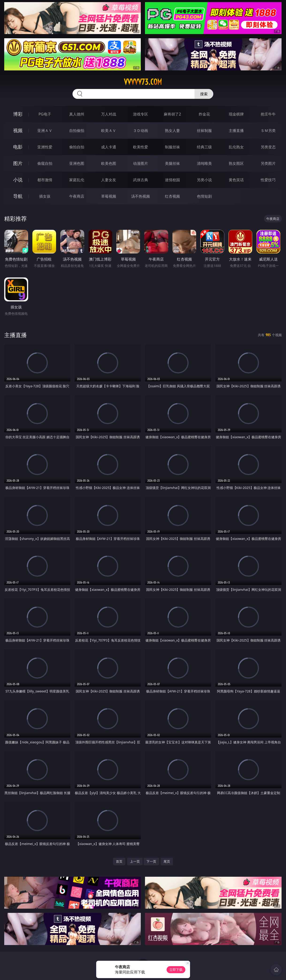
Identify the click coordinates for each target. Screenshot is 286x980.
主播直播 (236, 131)
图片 (18, 163)
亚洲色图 (77, 163)
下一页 (151, 861)
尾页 (167, 861)
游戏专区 (141, 114)
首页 (119, 861)
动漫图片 (141, 163)
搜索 (204, 94)
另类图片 (268, 163)
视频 (18, 130)
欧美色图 (109, 163)
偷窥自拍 (45, 163)
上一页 (135, 861)
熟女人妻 (172, 131)
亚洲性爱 (45, 147)
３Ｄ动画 (141, 131)
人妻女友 (109, 180)
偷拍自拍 (77, 147)
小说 (18, 180)
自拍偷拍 (77, 131)
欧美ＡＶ (109, 131)
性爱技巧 (268, 180)
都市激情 (45, 180)
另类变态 (268, 147)
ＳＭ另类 (268, 131)
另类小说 (204, 180)
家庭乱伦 (77, 180)
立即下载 (176, 970)
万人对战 (109, 114)
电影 (18, 147)
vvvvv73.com (143, 82)
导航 (18, 196)
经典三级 (204, 147)
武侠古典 (141, 180)
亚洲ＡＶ (45, 131)
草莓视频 (109, 196)
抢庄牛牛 (268, 114)
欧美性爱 (141, 147)
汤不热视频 (141, 196)
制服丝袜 (172, 147)
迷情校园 (172, 180)
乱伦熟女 (236, 147)
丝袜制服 (204, 131)
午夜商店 (77, 196)
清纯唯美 (204, 163)
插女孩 (45, 196)
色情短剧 (204, 196)
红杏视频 (172, 196)
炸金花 (204, 114)
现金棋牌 (236, 114)
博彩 (18, 114)
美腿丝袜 (172, 163)
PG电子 (45, 114)
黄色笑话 (236, 180)
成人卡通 (109, 147)
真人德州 (77, 114)
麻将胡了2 (172, 114)
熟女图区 (236, 163)
